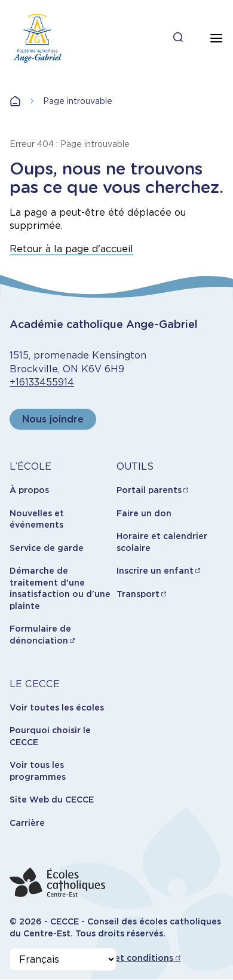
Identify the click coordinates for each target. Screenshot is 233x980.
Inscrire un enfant (155, 571)
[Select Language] (63, 959)
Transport (138, 594)
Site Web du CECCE (52, 800)
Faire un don (144, 513)
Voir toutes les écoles (57, 708)
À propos (29, 490)
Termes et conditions (127, 958)
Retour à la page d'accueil (71, 249)
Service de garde (47, 548)
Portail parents (149, 490)
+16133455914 (42, 382)
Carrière (27, 823)
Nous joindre (53, 419)
